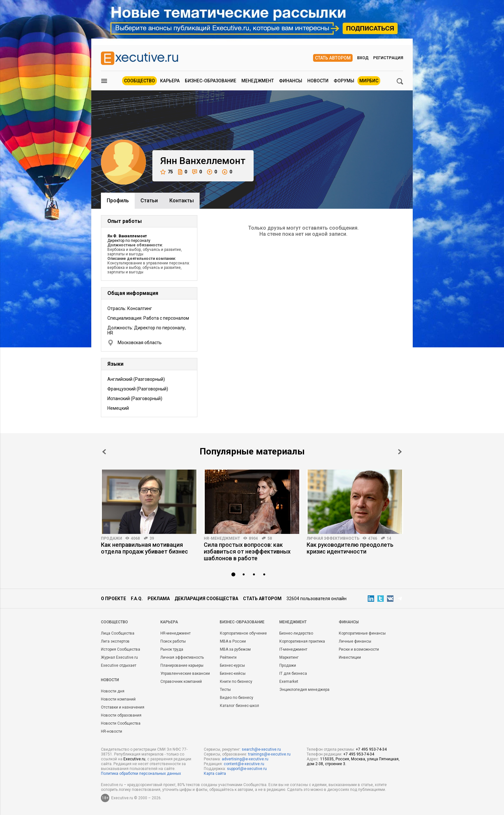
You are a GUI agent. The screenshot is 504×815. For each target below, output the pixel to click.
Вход (363, 58)
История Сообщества (121, 649)
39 (152, 538)
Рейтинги (228, 657)
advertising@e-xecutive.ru (245, 759)
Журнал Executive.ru (119, 657)
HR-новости (112, 731)
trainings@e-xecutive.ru (269, 754)
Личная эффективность (333, 538)
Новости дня (113, 691)
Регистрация (388, 58)
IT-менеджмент (293, 649)
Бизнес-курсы (232, 665)
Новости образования (121, 715)
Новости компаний (118, 699)
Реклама (159, 599)
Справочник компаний (181, 682)
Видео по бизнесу (237, 698)
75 (167, 172)
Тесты (225, 690)
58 (270, 538)
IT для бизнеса (293, 673)
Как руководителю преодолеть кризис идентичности (350, 548)
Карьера (170, 81)
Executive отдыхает (119, 665)
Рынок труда (172, 649)
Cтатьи (149, 201)
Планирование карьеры (182, 665)
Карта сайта (215, 774)
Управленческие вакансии (185, 673)
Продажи (112, 538)
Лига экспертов (115, 641)
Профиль (118, 201)
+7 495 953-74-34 (371, 749)
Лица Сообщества (118, 633)
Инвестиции (350, 657)
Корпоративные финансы (362, 633)
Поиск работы (173, 641)
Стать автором (333, 58)
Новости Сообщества (121, 723)
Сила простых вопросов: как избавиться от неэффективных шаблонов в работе (247, 551)
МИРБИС (369, 81)
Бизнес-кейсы (233, 673)
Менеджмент (258, 81)
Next (400, 452)
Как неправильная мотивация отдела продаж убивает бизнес (144, 548)
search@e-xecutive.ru (261, 749)
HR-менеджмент (222, 538)
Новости (318, 81)
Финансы (291, 81)
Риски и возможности (359, 649)
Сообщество (139, 81)
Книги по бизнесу (236, 682)
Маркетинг (289, 657)
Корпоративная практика (302, 641)
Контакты (182, 201)
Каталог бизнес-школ (239, 706)
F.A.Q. (137, 599)
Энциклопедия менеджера (304, 690)
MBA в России (233, 641)
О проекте (113, 599)
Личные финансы (355, 641)
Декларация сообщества (206, 599)
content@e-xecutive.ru (244, 764)
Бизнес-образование (211, 81)
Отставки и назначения (123, 707)
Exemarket (289, 682)
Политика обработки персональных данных (141, 774)
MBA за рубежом (235, 649)
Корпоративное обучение (243, 633)
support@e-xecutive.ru (247, 769)
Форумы (344, 81)
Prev (104, 452)
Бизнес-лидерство (296, 633)
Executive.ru (134, 759)
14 (389, 538)
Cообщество (114, 622)
